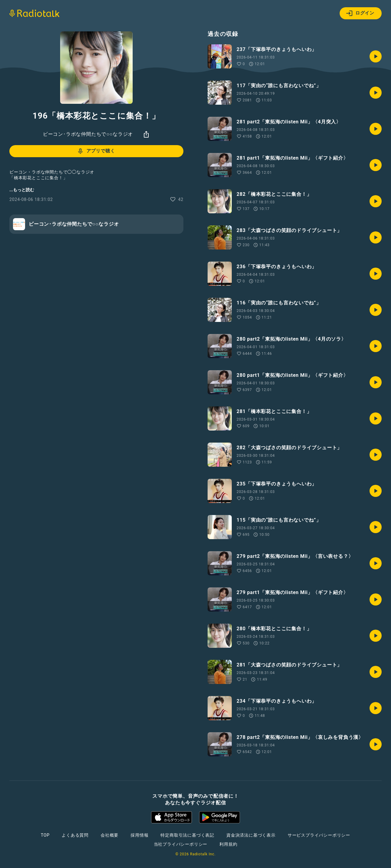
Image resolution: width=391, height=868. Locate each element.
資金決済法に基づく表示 (251, 835)
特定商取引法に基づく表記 (187, 835)
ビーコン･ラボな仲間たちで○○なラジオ (88, 134)
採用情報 (139, 835)
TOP (45, 835)
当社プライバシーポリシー (181, 844)
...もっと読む (22, 190)
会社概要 (110, 835)
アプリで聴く (96, 151)
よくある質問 (75, 835)
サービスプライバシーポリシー (319, 835)
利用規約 (228, 844)
